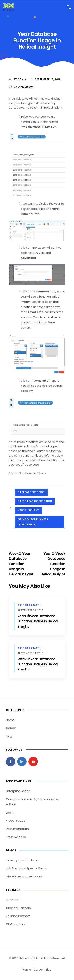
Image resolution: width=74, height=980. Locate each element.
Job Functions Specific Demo (27, 868)
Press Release (16, 837)
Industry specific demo (22, 860)
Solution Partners (18, 916)
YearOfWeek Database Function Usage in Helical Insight (38, 621)
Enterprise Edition (18, 791)
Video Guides (15, 821)
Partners (12, 900)
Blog (9, 736)
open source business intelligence (33, 522)
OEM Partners (15, 924)
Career (11, 728)
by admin (20, 79)
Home (10, 720)
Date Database (28, 605)
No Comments (24, 87)
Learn (10, 812)
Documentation (17, 829)
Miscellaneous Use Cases (24, 876)
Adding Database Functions (27, 473)
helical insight (28, 510)
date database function (35, 501)
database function (31, 492)
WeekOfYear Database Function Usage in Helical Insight (38, 664)
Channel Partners (18, 908)
